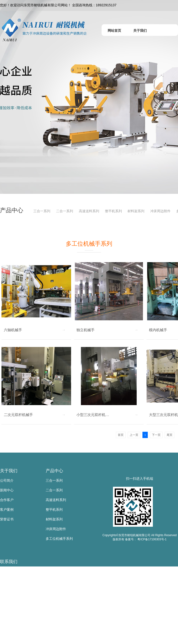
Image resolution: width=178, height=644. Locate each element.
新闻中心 (7, 490)
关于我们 (9, 471)
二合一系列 (65, 211)
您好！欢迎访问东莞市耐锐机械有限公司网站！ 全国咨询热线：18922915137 (58, 5)
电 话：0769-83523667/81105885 (25, 600)
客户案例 (7, 510)
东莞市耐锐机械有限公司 (19, 571)
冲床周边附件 (160, 211)
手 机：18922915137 (16, 591)
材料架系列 (136, 211)
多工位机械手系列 (59, 539)
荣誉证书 (7, 519)
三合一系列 (42, 211)
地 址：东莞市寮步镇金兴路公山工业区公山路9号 (37, 639)
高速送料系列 (89, 211)
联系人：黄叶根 (12, 581)
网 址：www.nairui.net (17, 629)
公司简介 (7, 480)
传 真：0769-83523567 (17, 610)
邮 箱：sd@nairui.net (16, 620)
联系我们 (9, 562)
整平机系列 (113, 211)
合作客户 (7, 500)
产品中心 (54, 471)
